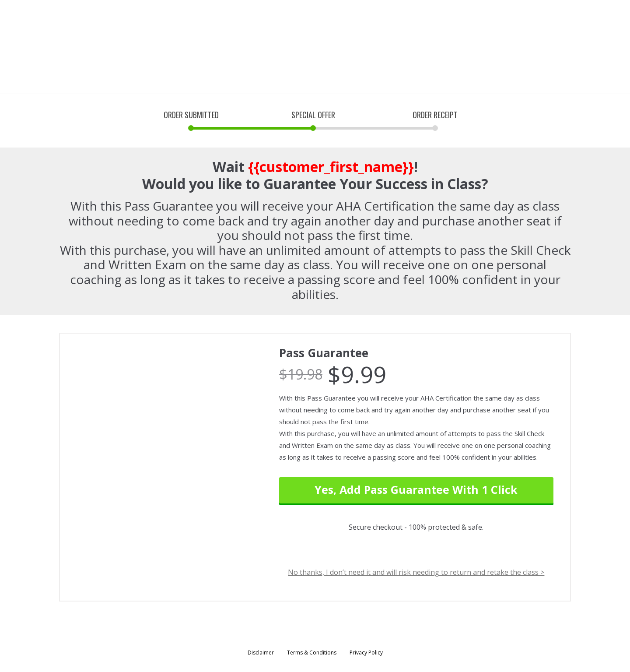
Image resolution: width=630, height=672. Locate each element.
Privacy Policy (366, 653)
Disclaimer (261, 653)
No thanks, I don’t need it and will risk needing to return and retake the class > (416, 573)
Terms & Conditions (312, 653)
